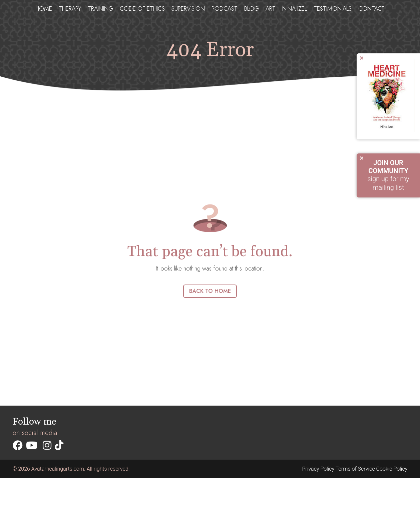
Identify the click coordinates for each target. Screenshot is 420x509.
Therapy (70, 9)
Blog (252, 9)
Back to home (210, 291)
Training (100, 9)
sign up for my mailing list (388, 175)
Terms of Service (355, 469)
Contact (371, 9)
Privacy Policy (318, 469)
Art (271, 9)
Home (44, 9)
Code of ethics (142, 9)
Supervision (188, 9)
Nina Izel (295, 9)
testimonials (333, 9)
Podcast (225, 9)
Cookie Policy (392, 469)
